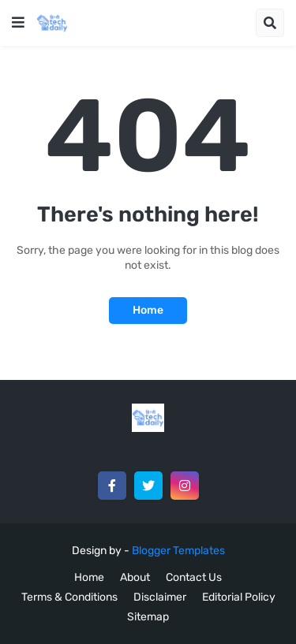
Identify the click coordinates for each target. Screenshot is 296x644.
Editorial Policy (239, 597)
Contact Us (194, 577)
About (135, 577)
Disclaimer (160, 597)
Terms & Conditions (69, 597)
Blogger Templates (178, 551)
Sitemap (148, 617)
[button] (18, 23)
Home (148, 310)
